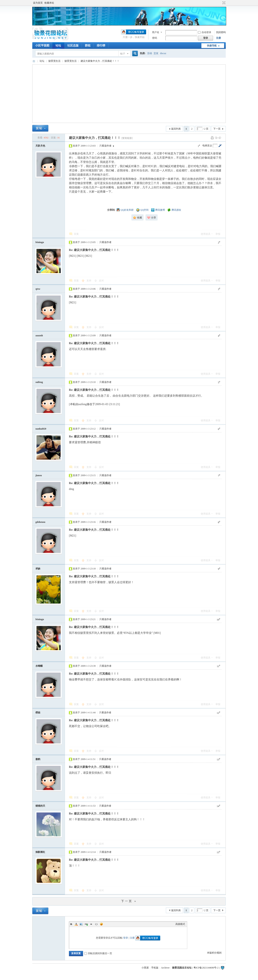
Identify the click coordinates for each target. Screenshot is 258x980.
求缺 (38, 569)
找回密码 (221, 32)
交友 (156, 53)
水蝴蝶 (39, 666)
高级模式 (180, 924)
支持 (89, 281)
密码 (155, 38)
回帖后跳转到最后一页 (98, 953)
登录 (126, 938)
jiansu (39, 475)
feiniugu (40, 242)
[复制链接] (127, 138)
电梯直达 (207, 146)
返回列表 (176, 129)
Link (86, 924)
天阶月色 (40, 146)
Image (81, 924)
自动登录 (205, 32)
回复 (76, 234)
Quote (91, 924)
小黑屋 (145, 968)
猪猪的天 (40, 806)
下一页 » (129, 901)
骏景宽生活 (54, 61)
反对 (101, 281)
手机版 (155, 968)
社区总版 (73, 46)
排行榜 (101, 46)
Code (96, 924)
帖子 (123, 54)
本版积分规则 (214, 953)
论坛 (58, 46)
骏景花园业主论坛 (34, 61)
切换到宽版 (223, 3)
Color (76, 924)
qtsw (38, 289)
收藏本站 (49, 3)
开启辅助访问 (220, 3)
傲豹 (38, 759)
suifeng (39, 382)
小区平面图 (42, 46)
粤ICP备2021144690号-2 (206, 968)
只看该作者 (105, 146)
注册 (218, 38)
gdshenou (40, 522)
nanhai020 (41, 429)
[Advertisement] (129, 94)
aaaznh (39, 335)
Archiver (165, 968)
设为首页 (38, 3)
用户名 (156, 32)
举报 (218, 234)
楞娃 (38, 713)
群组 (88, 46)
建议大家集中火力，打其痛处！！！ (100, 61)
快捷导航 (212, 46)
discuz (163, 53)
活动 (150, 53)
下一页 (217, 129)
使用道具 (206, 234)
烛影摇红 (40, 852)
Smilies (101, 924)
